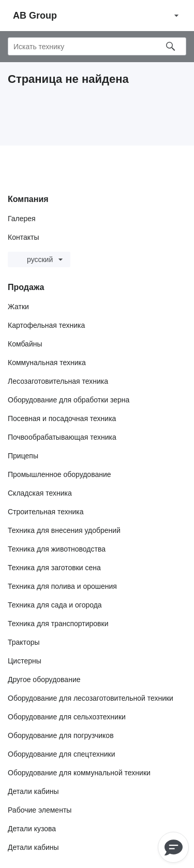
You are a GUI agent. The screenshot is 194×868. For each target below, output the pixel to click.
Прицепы (23, 456)
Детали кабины (33, 791)
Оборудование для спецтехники (62, 754)
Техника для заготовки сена (54, 568)
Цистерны (25, 661)
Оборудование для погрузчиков (61, 735)
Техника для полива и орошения (62, 586)
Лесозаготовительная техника (58, 381)
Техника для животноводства (57, 549)
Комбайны (25, 344)
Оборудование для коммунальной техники (79, 773)
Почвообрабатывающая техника (62, 437)
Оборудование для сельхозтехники (67, 717)
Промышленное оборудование (59, 474)
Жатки (18, 307)
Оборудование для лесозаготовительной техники (91, 698)
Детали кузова (32, 829)
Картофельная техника (46, 325)
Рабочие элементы (40, 810)
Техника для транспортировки (58, 624)
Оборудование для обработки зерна (69, 400)
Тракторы (24, 642)
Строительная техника (46, 512)
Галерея (22, 219)
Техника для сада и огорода (55, 605)
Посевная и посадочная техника (62, 418)
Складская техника (40, 493)
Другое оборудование (44, 679)
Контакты (23, 237)
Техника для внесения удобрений (64, 530)
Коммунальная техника (47, 363)
